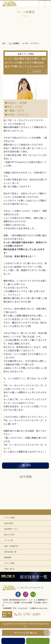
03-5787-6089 (29, 614)
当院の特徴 (8, 523)
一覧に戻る (26, 465)
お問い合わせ (9, 569)
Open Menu (48, 3)
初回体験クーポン (11, 529)
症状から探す (9, 535)
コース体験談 (14, 43)
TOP (4, 43)
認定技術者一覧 (10, 552)
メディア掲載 (9, 563)
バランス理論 (9, 518)
